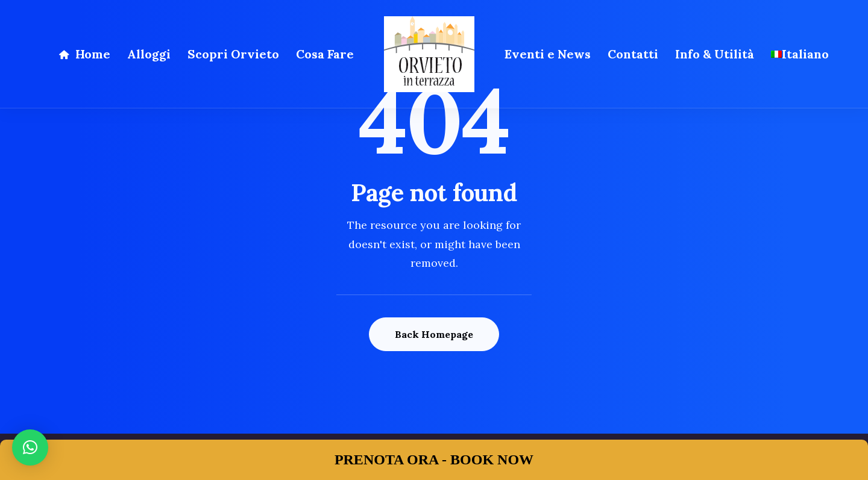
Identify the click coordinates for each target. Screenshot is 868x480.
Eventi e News (548, 54)
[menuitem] (800, 54)
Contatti (633, 54)
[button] (30, 447)
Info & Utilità (715, 54)
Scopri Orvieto (233, 54)
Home (93, 54)
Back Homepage (434, 334)
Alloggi (149, 54)
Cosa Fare (325, 54)
